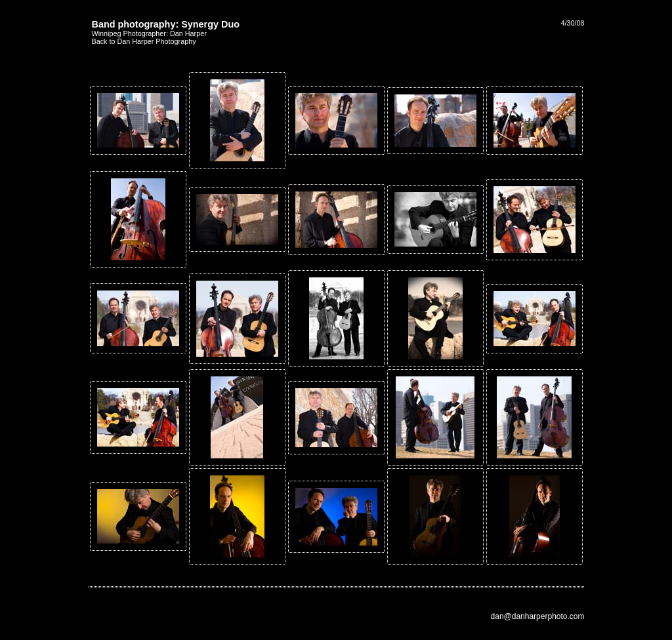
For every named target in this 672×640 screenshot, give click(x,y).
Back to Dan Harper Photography (144, 41)
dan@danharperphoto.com (538, 616)
